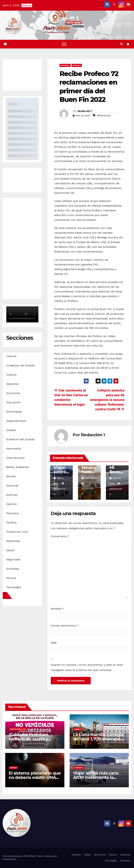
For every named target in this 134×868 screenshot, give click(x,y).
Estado (11, 430)
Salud (10, 550)
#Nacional (104, 115)
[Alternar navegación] (64, 44)
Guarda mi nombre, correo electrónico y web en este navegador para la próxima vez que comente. (87, 667)
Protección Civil (17, 532)
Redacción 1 (85, 111)
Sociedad (13, 569)
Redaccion (60, 489)
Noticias (12, 495)
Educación (13, 402)
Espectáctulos (16, 421)
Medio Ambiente (18, 467)
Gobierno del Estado (21, 439)
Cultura (11, 375)
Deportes (13, 384)
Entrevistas (14, 412)
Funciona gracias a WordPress (19, 856)
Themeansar (9, 859)
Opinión (12, 504)
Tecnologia (14, 587)
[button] (122, 44)
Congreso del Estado (21, 365)
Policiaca (12, 513)
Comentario (60, 536)
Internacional (15, 458)
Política (11, 522)
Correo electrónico (65, 626)
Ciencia (11, 356)
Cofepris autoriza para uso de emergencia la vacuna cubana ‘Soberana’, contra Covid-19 (107, 400)
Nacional (12, 486)
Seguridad (13, 559)
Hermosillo (14, 449)
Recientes (13, 541)
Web (54, 643)
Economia (13, 393)
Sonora (11, 578)
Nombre (57, 609)
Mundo (11, 476)
